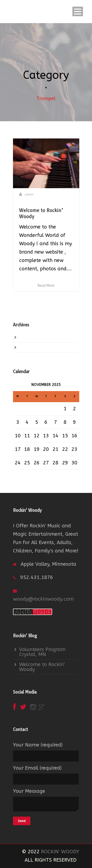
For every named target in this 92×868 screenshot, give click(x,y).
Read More (46, 286)
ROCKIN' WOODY (60, 852)
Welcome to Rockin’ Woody (42, 667)
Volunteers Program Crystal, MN (42, 652)
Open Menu (78, 11)
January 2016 (35, 337)
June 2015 (31, 347)
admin (29, 195)
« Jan (19, 474)
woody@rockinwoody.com (43, 599)
